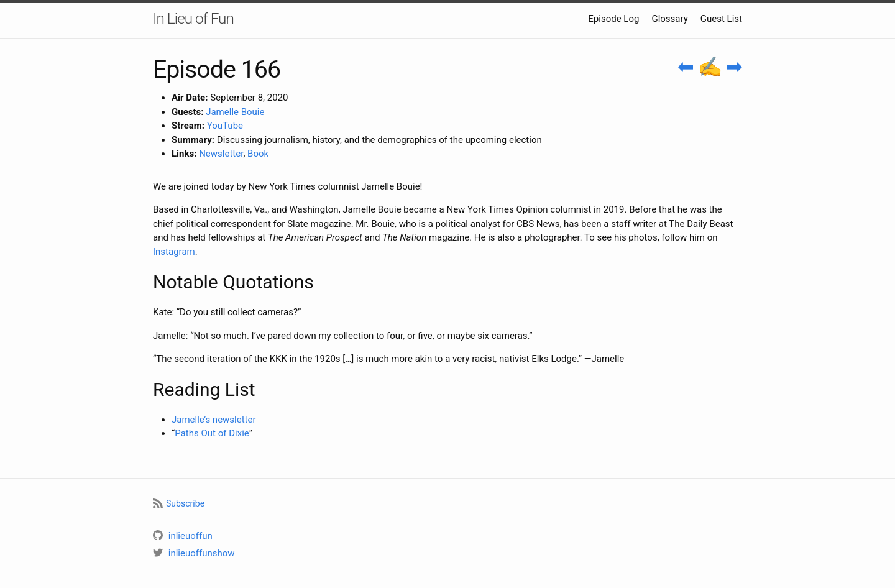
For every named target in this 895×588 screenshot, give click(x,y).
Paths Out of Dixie (212, 433)
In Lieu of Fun (193, 18)
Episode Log (613, 19)
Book (258, 154)
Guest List (721, 19)
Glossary (669, 19)
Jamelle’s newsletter (214, 420)
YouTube (225, 126)
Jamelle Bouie (235, 112)
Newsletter (221, 154)
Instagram (174, 252)
